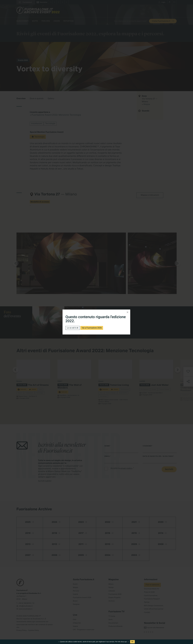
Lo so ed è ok (73, 328)
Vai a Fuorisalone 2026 (92, 328)
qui (126, 642)
